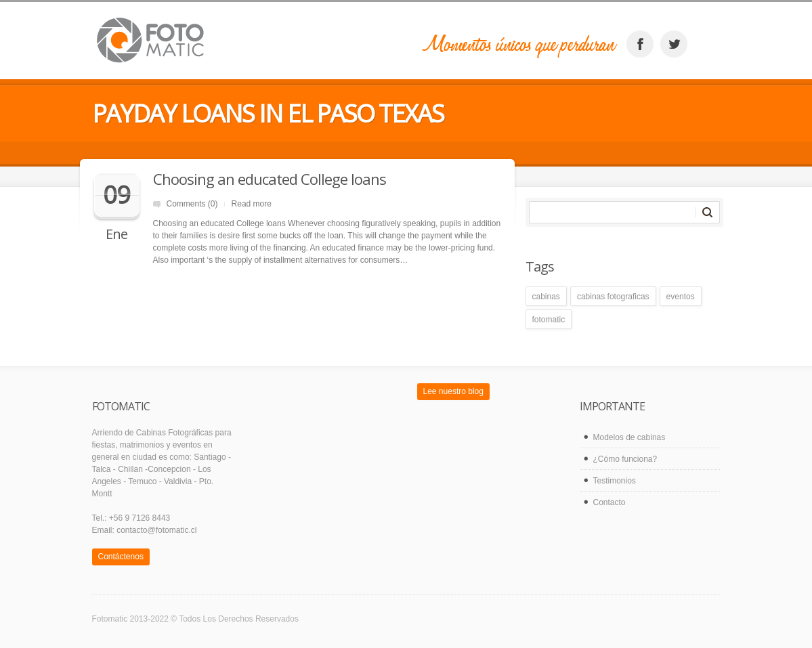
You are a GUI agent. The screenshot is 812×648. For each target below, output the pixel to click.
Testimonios (615, 481)
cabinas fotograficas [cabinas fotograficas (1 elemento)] (613, 297)
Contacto (610, 502)
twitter (674, 44)
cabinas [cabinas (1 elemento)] (546, 297)
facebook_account (640, 44)
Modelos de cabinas (629, 437)
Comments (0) (192, 204)
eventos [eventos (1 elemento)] (681, 297)
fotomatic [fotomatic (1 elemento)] (549, 320)
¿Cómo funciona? (625, 459)
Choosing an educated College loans (270, 179)
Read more (252, 204)
